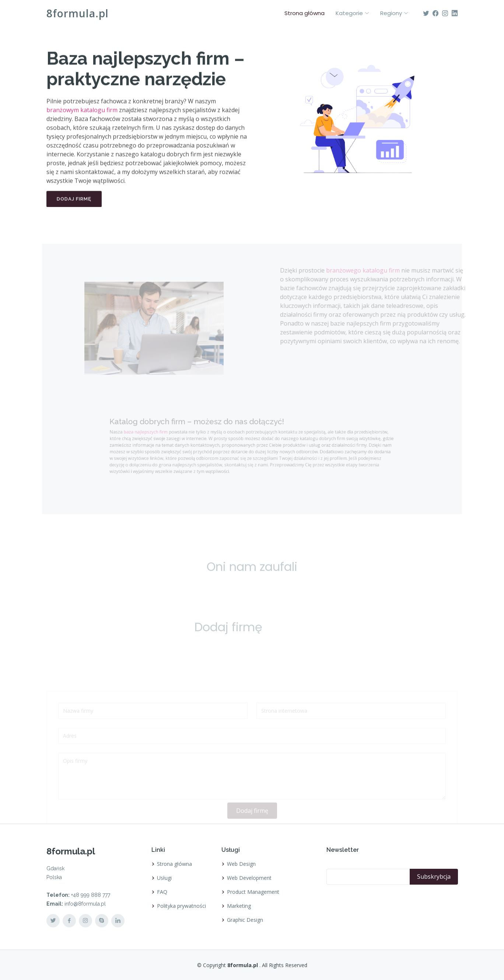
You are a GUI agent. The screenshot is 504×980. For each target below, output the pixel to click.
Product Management (253, 892)
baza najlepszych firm (160, 433)
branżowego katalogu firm (372, 270)
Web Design (241, 864)
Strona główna (304, 13)
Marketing (239, 906)
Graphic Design (245, 920)
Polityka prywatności (181, 906)
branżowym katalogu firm (82, 114)
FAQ (162, 892)
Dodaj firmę (74, 203)
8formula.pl (78, 13)
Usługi (164, 878)
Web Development (249, 878)
